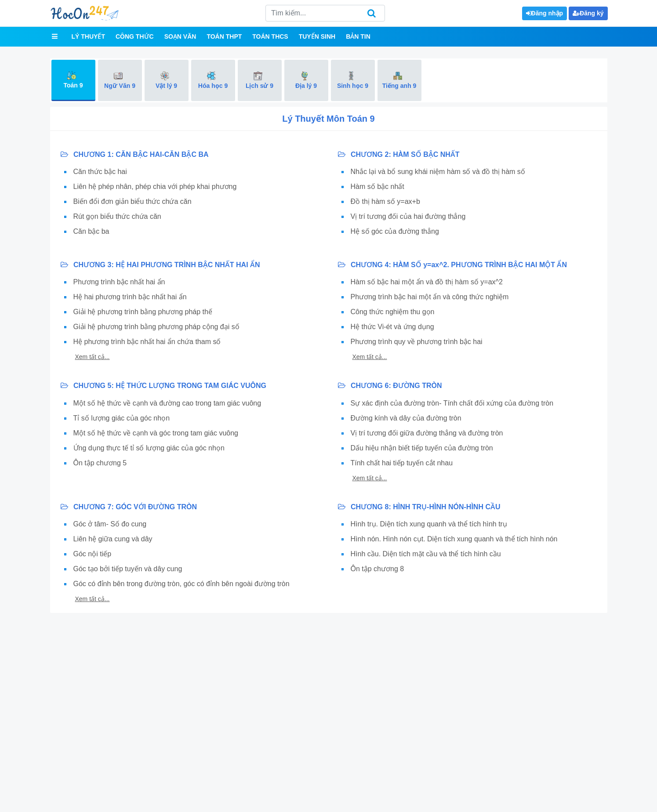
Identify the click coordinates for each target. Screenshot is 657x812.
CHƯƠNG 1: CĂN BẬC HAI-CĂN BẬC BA (135, 154)
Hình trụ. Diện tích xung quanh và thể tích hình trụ (429, 524)
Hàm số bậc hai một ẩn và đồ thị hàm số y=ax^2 (427, 282)
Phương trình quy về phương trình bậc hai (417, 342)
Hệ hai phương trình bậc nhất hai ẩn (130, 297)
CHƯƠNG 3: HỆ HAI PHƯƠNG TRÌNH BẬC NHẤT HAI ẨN (160, 265)
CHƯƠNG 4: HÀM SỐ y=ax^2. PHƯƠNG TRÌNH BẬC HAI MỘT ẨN (453, 265)
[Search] (325, 13)
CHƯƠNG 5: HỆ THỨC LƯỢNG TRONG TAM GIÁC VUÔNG (163, 386)
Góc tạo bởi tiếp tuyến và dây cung (128, 569)
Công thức (135, 36)
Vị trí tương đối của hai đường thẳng (408, 216)
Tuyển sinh (317, 36)
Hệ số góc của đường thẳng (395, 231)
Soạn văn (180, 36)
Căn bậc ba (91, 231)
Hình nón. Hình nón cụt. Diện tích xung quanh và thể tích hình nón (454, 539)
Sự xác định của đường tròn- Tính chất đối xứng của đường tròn (452, 403)
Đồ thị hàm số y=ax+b (385, 201)
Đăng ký (588, 13)
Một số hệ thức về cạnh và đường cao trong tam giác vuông (167, 403)
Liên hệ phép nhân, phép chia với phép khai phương (155, 187)
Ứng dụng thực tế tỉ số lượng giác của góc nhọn (149, 448)
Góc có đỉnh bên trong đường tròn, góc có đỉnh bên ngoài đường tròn (181, 584)
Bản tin (358, 36)
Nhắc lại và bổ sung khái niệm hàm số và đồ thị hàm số (438, 172)
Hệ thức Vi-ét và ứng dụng (392, 327)
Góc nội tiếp (93, 554)
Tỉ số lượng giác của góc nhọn (122, 418)
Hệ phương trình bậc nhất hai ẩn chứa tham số (147, 342)
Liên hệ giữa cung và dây (113, 539)
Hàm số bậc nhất (378, 187)
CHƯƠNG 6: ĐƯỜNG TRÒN (390, 386)
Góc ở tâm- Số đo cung (110, 524)
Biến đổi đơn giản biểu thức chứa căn (132, 201)
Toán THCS (270, 36)
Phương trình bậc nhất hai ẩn (119, 282)
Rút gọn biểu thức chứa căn (117, 216)
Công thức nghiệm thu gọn (393, 312)
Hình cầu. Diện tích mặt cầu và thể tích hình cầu (426, 554)
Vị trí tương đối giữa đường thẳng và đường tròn (427, 433)
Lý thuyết (88, 36)
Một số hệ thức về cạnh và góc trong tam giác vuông (156, 433)
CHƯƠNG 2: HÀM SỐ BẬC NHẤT (399, 154)
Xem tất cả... (93, 357)
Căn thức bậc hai (100, 172)
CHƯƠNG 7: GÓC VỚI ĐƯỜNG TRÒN (129, 507)
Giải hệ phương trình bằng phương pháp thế (143, 312)
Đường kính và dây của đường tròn (406, 418)
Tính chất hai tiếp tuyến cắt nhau (402, 463)
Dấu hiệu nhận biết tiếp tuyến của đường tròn (422, 448)
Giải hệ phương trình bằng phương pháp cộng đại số (156, 327)
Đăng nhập (545, 13)
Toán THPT (224, 36)
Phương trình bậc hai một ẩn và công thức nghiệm (430, 297)
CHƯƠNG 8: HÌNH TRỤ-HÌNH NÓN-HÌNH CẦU (419, 507)
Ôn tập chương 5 (100, 463)
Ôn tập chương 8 (378, 569)
